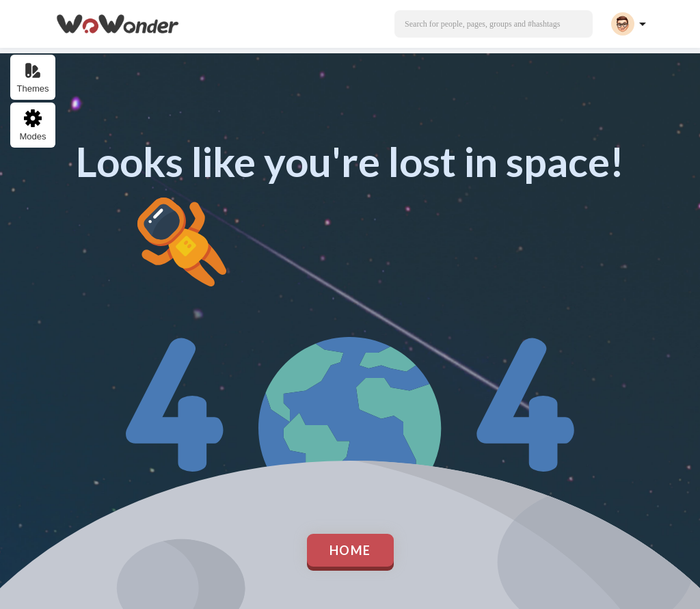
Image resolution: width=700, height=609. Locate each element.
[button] (494, 24)
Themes (33, 78)
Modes (32, 125)
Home (350, 550)
